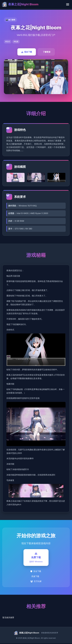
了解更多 (47, 52)
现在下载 (27, 52)
